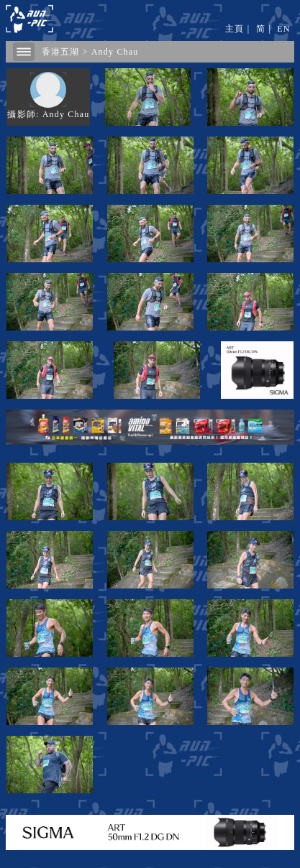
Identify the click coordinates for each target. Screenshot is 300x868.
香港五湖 (61, 52)
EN (283, 29)
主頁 (235, 29)
